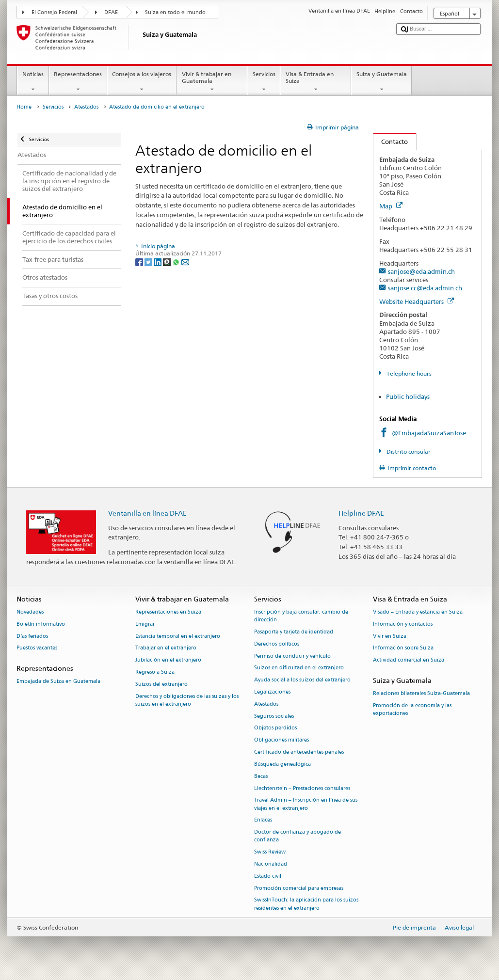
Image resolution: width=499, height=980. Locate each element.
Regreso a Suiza (155, 672)
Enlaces (263, 820)
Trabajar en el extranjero (166, 648)
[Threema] (168, 261)
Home (24, 107)
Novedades (30, 612)
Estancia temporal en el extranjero (178, 636)
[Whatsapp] (177, 261)
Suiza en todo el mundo (175, 12)
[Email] (185, 261)
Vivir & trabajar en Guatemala (212, 82)
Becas (261, 776)
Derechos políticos (277, 644)
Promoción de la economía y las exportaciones (412, 709)
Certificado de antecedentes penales (299, 752)
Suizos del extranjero (161, 684)
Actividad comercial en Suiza (409, 660)
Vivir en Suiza (390, 636)
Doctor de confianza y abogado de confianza (298, 836)
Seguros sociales (274, 716)
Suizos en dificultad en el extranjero (299, 668)
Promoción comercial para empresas (299, 888)
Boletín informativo (41, 624)
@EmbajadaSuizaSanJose (429, 433)
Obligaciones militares (282, 740)
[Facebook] (140, 261)
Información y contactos (403, 624)
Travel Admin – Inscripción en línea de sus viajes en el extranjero (306, 804)
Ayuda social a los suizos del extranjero (302, 680)
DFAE (111, 12)
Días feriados (32, 636)
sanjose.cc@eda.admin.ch (425, 288)
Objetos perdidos (275, 728)
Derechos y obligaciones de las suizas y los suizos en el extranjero (187, 700)
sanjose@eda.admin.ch (421, 271)
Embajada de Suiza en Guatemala (58, 682)
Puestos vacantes (37, 648)
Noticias (33, 82)
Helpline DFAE (361, 513)
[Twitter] (149, 261)
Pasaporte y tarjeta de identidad (294, 632)
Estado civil (268, 876)
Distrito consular (408, 451)
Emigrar (145, 624)
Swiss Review (270, 852)
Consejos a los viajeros (142, 82)
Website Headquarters (417, 301)
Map (391, 206)
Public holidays (408, 396)
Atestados (86, 107)
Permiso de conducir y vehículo (292, 656)
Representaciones (78, 82)
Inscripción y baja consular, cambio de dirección (301, 616)
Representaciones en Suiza (168, 612)
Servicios (264, 82)
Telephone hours (408, 373)
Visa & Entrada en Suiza (316, 82)
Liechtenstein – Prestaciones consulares (302, 788)
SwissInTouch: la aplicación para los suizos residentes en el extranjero (306, 904)
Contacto (391, 142)
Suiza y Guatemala (381, 82)
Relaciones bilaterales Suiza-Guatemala (421, 694)
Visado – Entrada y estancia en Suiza (418, 612)
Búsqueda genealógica (282, 764)
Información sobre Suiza (403, 648)
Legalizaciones (272, 692)
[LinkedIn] (158, 261)
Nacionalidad (271, 864)
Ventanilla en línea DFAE (147, 513)
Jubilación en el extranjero (168, 660)
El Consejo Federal (54, 12)
